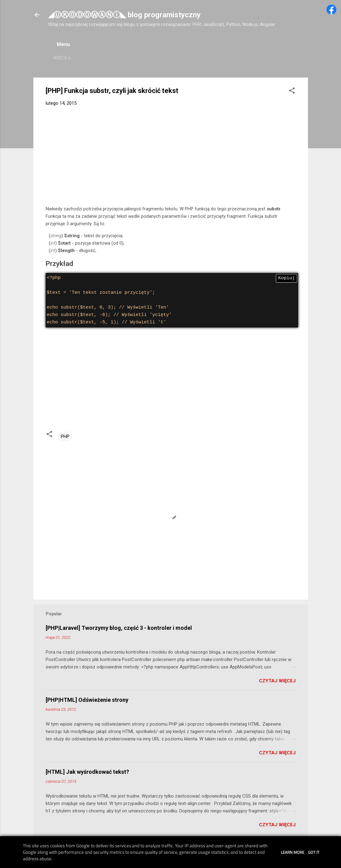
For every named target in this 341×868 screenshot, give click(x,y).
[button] (292, 92)
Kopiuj (286, 278)
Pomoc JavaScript (116, 58)
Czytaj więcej (277, 681)
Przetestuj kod (225, 58)
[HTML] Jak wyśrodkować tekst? (87, 772)
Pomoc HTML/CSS (173, 58)
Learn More (293, 852)
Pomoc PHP (67, 58)
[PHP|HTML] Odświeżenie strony (87, 700)
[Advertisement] (171, 157)
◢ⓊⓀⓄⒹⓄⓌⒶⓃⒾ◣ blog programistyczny (124, 15)
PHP (65, 436)
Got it (314, 852)
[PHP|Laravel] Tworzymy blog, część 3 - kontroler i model (119, 628)
